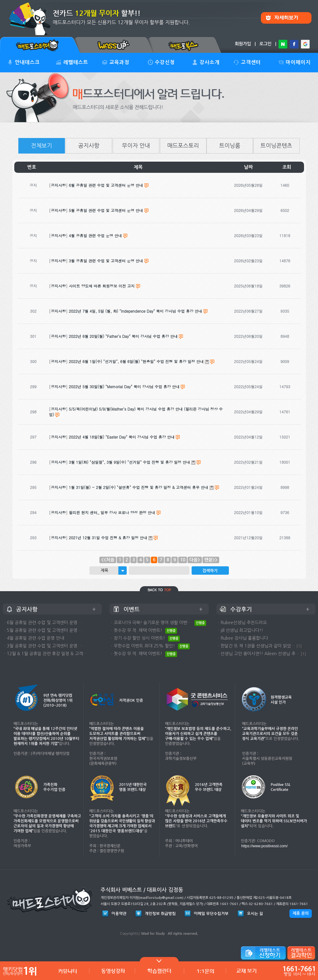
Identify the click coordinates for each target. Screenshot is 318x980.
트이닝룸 (230, 146)
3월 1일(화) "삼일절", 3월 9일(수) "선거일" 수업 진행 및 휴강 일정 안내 (130, 462)
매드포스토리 (183, 146)
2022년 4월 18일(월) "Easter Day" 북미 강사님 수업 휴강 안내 (122, 437)
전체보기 (42, 146)
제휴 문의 (301, 913)
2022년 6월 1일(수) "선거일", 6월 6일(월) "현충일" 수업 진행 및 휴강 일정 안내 (136, 361)
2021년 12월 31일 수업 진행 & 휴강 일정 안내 (108, 538)
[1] (299, 646)
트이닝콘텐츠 (276, 146)
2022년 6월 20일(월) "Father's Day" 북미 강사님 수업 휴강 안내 (123, 336)
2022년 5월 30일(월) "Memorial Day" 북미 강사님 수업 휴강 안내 (124, 386)
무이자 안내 (136, 146)
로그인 (265, 44)
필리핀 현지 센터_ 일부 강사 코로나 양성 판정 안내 (112, 512)
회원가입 (243, 44)
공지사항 (89, 146)
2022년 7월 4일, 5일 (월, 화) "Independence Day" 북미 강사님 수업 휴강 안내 (136, 311)
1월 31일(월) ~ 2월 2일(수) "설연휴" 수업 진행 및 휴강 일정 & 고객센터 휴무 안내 (139, 487)
